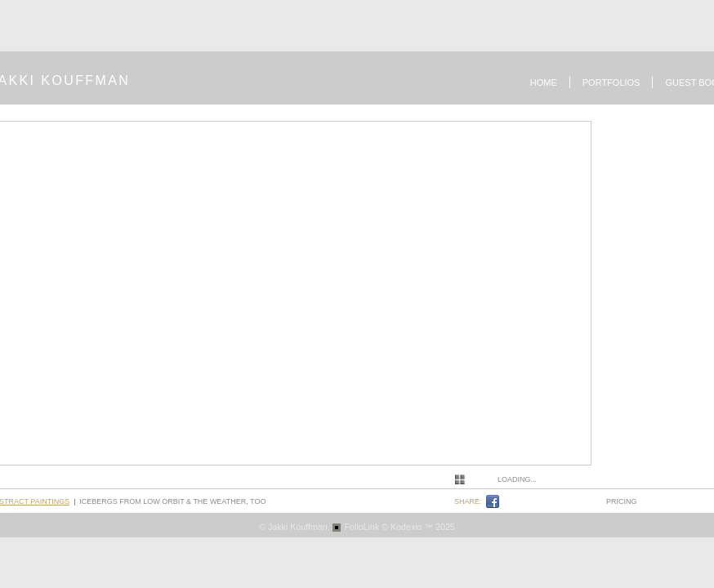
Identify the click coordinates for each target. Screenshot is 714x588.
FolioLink (362, 527)
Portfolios (611, 82)
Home (544, 82)
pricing (622, 501)
